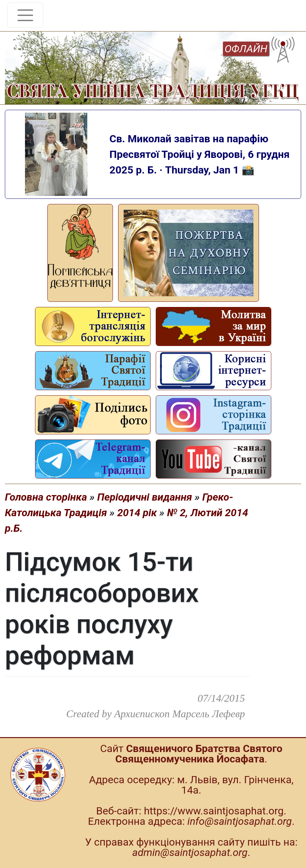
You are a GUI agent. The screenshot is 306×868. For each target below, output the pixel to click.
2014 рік (137, 513)
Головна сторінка (46, 497)
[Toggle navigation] (25, 15)
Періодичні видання (144, 497)
